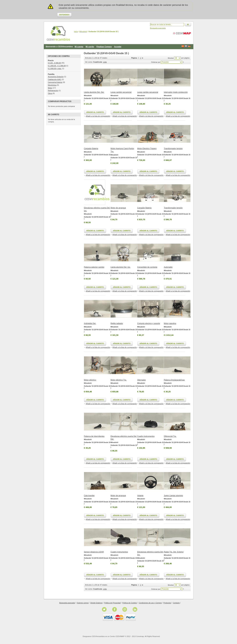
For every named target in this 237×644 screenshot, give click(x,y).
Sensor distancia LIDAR (94, 552)
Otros (50, 93)
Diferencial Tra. (170, 436)
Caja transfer (89, 496)
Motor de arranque (118, 208)
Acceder (118, 47)
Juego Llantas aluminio (174, 496)
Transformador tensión (173, 149)
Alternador (142, 380)
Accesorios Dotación (56, 77)
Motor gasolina (170, 323)
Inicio (76, 32)
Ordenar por (156, 62)
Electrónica (52, 85)
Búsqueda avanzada (158, 28)
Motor (50, 88)
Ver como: (89, 62)
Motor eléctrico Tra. (119, 380)
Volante (140, 496)
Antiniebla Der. (90, 323)
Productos (167, 603)
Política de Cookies (130, 603)
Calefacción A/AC (55, 79)
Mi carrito (90, 47)
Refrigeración (53, 91)
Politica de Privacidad (112, 603)
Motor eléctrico (90, 380)
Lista (105, 62)
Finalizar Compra (104, 47)
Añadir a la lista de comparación (98, 116)
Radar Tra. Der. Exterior (174, 552)
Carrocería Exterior (55, 82)
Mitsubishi (83, 32)
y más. (55, 69)
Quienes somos (83, 603)
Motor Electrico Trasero (147, 149)
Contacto (176, 603)
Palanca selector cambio (94, 267)
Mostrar (171, 58)
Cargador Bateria (91, 149)
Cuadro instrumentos (146, 436)
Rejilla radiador (117, 323)
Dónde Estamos (96, 603)
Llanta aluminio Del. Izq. (121, 267)
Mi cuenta (79, 47)
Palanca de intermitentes (94, 436)
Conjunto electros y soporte (149, 323)
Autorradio (168, 267)
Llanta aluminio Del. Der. (94, 92)
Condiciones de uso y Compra (150, 603)
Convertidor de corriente (147, 267)
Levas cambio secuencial (121, 92)
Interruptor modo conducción (176, 92)
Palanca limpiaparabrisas (174, 380)
